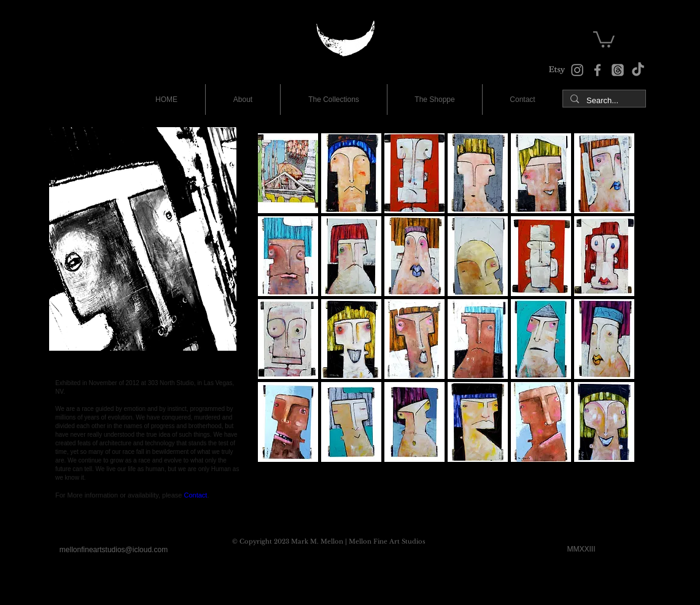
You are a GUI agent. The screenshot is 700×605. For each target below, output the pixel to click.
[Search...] (603, 101)
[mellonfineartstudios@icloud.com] (114, 550)
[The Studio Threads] (618, 70)
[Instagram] (577, 70)
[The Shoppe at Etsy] (557, 70)
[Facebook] (597, 70)
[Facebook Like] (79, 518)
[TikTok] (638, 70)
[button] (604, 38)
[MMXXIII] (581, 550)
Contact (196, 495)
